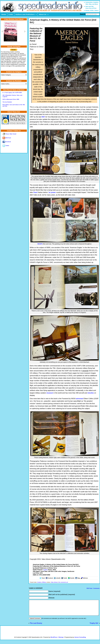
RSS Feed (7, 138)
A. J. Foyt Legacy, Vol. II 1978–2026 (12, 93)
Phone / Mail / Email (9, 134)
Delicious (85, 578)
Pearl (35, 192)
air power (52, 192)
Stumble (72, 578)
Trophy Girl (94, 626)
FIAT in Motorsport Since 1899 (11, 99)
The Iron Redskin (7, 102)
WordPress (54, 640)
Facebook (50, 578)
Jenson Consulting (80, 640)
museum (50, 393)
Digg (79, 578)
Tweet (43, 578)
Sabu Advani (54, 582)
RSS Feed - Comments (93, 588)
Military (44, 582)
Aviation (39, 582)
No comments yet (63, 582)
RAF (43, 117)
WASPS (40, 244)
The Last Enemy (36, 626)
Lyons (45, 570)
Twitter (6, 146)
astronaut (80, 399)
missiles (91, 393)
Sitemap (61, 640)
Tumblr (65, 578)
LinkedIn (58, 578)
